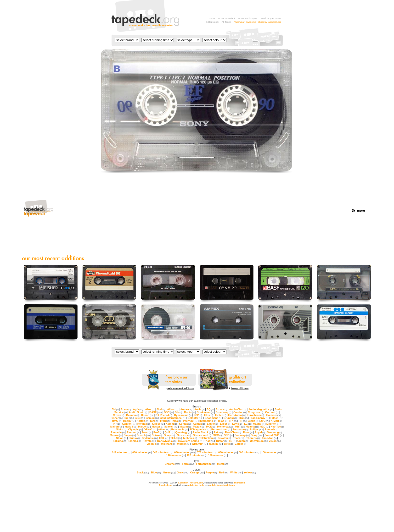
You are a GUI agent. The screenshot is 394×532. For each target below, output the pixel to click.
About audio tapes (248, 18)
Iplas (223, 421)
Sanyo (129, 435)
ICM (154, 421)
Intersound (208, 421)
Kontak (199, 424)
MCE (211, 427)
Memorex (225, 427)
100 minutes (271, 452)
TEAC (175, 438)
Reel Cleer (233, 432)
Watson (183, 444)
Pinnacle (118, 432)
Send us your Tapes (271, 18)
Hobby (129, 421)
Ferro (188, 464)
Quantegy (183, 432)
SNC (228, 435)
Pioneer (133, 432)
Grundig (230, 418)
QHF (169, 432)
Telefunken (208, 438)
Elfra (209, 415)
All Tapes (226, 22)
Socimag (242, 435)
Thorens (253, 438)
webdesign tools (196, 485)
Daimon (132, 415)
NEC (264, 427)
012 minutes (121, 452)
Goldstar (195, 418)
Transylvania (166, 441)
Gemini (152, 418)
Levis (237, 424)
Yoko (228, 444)
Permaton (240, 429)
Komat (171, 424)
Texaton (225, 438)
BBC (168, 412)
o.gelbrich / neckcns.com (191, 483)
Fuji (128, 418)
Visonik (153, 444)
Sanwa (116, 435)
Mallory (116, 427)
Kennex (144, 424)
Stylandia (149, 438)
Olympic (135, 429)
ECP (198, 415)
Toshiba (135, 441)
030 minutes (141, 452)
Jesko (253, 421)
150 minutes (217, 455)
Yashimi (215, 444)
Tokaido (119, 441)
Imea (176, 421)
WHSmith (199, 444)
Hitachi (277, 418)
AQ (210, 409)
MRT (239, 427)
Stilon (121, 438)
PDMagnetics (199, 429)
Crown (119, 415)
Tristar (221, 441)
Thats (239, 438)
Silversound (202, 435)
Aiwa (150, 409)
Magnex (273, 424)
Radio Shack (202, 432)
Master (157, 427)
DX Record (164, 415)
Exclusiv (273, 415)
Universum (258, 441)
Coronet (272, 412)
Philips (256, 429)
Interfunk (190, 421)
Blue (156, 472)
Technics (190, 438)
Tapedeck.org (166, 485)
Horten (142, 421)
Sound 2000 (273, 435)
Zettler (241, 444)
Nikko (121, 429)
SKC (218, 435)
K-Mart (276, 421)
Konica (185, 424)
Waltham (168, 444)
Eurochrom (255, 415)
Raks (218, 432)
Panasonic (179, 429)
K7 (117, 424)
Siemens (184, 435)
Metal (222, 464)
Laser (225, 424)
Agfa (138, 409)
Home (212, 18)
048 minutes (162, 452)
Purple (211, 472)
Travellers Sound (190, 441)
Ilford (165, 421)
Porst (146, 432)
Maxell (171, 427)
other (164, 429)
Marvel (144, 427)
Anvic (199, 409)
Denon (147, 415)
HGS (243, 418)
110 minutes (175, 455)
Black (143, 472)
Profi (158, 432)
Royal (260, 432)
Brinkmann (205, 412)
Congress (256, 412)
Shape (169, 435)
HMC (117, 421)
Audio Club (238, 409)
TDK (163, 438)
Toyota (149, 441)
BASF (156, 412)
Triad (209, 441)
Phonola (271, 429)
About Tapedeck (227, 18)
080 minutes (227, 452)
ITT (242, 421)
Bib (178, 412)
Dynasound (183, 415)
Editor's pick (212, 22)
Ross (248, 432)
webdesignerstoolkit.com (222, 485)
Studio (134, 438)
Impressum (240, 483)
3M (115, 409)
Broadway (223, 412)
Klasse (158, 424)
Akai (161, 409)
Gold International (172, 418)
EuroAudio (236, 415)
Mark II (130, 427)
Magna (258, 424)
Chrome (172, 464)
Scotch (143, 435)
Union (243, 441)
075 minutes (206, 452)
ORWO (150, 429)
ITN (233, 421)
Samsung (274, 432)
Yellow (250, 472)
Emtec (221, 415)
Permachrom (221, 429)
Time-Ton (269, 438)
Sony (257, 435)
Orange (197, 472)
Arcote (221, 409)
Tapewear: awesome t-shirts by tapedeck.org (258, 22)
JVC (265, 421)
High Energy (259, 418)
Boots (189, 412)
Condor (240, 412)
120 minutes (196, 455)
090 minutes (249, 452)
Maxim (185, 427)
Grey (183, 472)
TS (232, 441)
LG (248, 424)
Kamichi (128, 424)
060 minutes (184, 452)
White (236, 472)
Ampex (186, 409)
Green (169, 472)
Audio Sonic (138, 412)
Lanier (213, 424)
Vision (274, 441)
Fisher (116, 418)
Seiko (157, 435)
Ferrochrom (205, 464)
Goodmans (213, 418)
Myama (252, 427)
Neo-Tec (277, 427)
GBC (139, 418)
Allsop (173, 409)
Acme (126, 409)
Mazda (198, 427)
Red (224, 472)
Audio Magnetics (260, 409)
